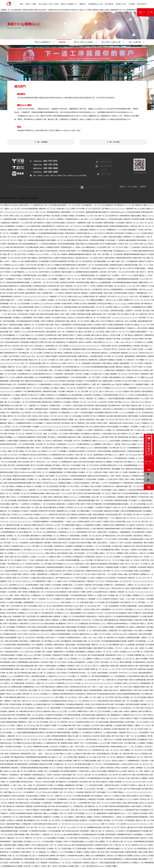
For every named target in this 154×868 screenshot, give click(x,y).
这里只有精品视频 (37, 543)
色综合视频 (87, 859)
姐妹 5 (96, 757)
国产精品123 (42, 265)
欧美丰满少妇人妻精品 (104, 462)
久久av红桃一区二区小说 (77, 828)
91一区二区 (24, 539)
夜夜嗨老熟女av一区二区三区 (90, 838)
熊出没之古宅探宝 (79, 778)
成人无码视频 (26, 216)
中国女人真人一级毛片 (50, 866)
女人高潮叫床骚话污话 (42, 704)
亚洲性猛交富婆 (9, 321)
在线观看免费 (114, 606)
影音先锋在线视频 (12, 342)
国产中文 (42, 268)
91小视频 (10, 602)
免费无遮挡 (40, 560)
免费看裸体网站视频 (24, 423)
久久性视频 (120, 831)
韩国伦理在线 (92, 617)
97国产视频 (21, 849)
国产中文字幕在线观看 (104, 251)
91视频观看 (52, 205)
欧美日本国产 (103, 532)
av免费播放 (61, 666)
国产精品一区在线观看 (52, 216)
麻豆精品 (90, 546)
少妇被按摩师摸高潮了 (62, 377)
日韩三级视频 (91, 423)
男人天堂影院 (62, 254)
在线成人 (143, 599)
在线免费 (4, 711)
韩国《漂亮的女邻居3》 (67, 335)
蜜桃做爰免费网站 (24, 645)
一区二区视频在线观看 (26, 444)
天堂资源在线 (138, 536)
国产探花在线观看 (36, 501)
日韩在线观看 (15, 381)
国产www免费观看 (128, 645)
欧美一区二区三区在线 (90, 465)
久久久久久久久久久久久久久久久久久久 (20, 212)
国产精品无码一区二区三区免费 (30, 353)
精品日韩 (68, 768)
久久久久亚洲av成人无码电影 (79, 237)
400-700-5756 (51, 165)
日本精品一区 (110, 430)
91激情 (48, 223)
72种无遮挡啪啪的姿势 (78, 595)
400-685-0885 (51, 172)
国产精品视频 (97, 504)
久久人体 (132, 286)
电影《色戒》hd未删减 (46, 669)
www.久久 (56, 237)
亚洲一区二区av (40, 828)
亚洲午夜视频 (44, 272)
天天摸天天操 (118, 462)
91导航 (50, 339)
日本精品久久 (21, 226)
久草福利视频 (113, 631)
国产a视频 (112, 272)
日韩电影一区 (77, 402)
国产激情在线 (11, 620)
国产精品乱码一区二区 (123, 205)
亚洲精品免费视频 (57, 522)
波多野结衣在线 (9, 458)
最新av (46, 813)
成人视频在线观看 (48, 624)
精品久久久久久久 (99, 441)
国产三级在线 (78, 493)
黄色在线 (77, 293)
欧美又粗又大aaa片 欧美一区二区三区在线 (80, 606)
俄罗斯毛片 (121, 757)
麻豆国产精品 (123, 680)
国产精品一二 (102, 789)
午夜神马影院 (49, 550)
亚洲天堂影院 (143, 550)
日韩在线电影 (106, 346)
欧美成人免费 (102, 423)
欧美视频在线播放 (101, 448)
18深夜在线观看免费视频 (116, 328)
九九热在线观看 (97, 511)
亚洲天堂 (107, 349)
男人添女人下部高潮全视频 (39, 856)
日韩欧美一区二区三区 (97, 230)
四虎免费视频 (21, 715)
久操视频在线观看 (96, 293)
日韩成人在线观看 (84, 335)
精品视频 (54, 413)
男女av (46, 490)
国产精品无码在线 (82, 240)
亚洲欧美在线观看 (146, 416)
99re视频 (34, 304)
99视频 (151, 254)
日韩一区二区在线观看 (73, 416)
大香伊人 (50, 581)
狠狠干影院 (80, 244)
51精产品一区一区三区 (30, 701)
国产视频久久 (142, 624)
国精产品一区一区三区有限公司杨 (98, 318)
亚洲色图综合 (80, 694)
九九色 (137, 423)
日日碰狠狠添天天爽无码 (27, 219)
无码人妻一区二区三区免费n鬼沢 (106, 216)
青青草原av (23, 722)
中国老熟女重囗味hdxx (85, 233)
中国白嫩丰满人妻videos (91, 437)
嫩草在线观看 (51, 666)
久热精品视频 (84, 518)
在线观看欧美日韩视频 (59, 420)
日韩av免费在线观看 (26, 307)
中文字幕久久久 (74, 676)
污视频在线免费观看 (97, 240)
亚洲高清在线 (21, 627)
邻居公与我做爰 (14, 328)
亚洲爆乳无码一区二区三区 (64, 764)
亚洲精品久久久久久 (133, 233)
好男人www (28, 655)
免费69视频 (46, 479)
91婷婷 (3, 673)
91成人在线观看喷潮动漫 (128, 465)
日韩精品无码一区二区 (134, 757)
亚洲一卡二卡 (144, 265)
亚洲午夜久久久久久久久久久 (118, 297)
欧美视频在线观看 (131, 265)
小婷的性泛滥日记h (118, 588)
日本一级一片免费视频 (66, 332)
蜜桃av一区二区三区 (12, 209)
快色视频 (58, 571)
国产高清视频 (18, 311)
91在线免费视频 (91, 381)
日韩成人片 (114, 543)
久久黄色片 (36, 866)
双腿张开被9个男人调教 (141, 258)
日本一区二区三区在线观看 (20, 304)
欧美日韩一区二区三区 (31, 694)
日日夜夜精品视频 (138, 532)
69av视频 (15, 406)
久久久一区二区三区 (142, 300)
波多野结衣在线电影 (67, 283)
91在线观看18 (15, 852)
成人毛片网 (114, 775)
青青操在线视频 (11, 529)
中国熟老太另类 (108, 525)
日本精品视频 (83, 624)
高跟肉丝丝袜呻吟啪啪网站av (24, 476)
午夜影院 (106, 522)
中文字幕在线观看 (70, 472)
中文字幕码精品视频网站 (33, 392)
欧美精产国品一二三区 (106, 518)
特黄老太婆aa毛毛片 (99, 268)
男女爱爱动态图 (114, 406)
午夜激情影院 (10, 279)
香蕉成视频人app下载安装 (112, 384)
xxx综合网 (102, 402)
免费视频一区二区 (53, 529)
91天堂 (96, 662)
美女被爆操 (116, 469)
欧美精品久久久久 (21, 490)
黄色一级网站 (87, 279)
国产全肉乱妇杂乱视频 (70, 831)
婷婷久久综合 (15, 216)
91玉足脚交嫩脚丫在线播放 (13, 370)
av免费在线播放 (85, 497)
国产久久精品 (104, 374)
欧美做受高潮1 (61, 631)
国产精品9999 (62, 782)
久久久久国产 (63, 711)
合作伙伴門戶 (142, 4)
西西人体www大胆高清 (113, 740)
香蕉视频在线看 (122, 486)
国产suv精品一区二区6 (88, 697)
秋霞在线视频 (143, 283)
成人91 (51, 265)
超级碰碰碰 (86, 363)
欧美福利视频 (60, 321)
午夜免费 (130, 655)
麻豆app (148, 402)
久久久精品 (16, 395)
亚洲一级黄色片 (142, 286)
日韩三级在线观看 (145, 634)
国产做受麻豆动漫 (25, 673)
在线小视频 (32, 627)
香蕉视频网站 (83, 356)
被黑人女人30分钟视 (122, 307)
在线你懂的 (18, 602)
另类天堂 (145, 247)
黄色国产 (109, 339)
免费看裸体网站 (29, 687)
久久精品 (33, 557)
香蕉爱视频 (82, 223)
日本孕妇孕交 (91, 451)
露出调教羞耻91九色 (118, 377)
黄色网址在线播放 (16, 325)
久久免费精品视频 (65, 462)
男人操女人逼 (12, 673)
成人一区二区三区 (90, 402)
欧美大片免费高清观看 (20, 662)
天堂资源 (112, 789)
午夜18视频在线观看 (79, 377)
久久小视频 (122, 230)
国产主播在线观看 (142, 666)
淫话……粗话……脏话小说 (42, 754)
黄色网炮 (123, 666)
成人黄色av (80, 332)
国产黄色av (52, 437)
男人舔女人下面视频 (130, 550)
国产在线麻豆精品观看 (96, 655)
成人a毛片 (15, 268)
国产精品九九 (67, 588)
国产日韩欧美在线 (59, 342)
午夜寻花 (97, 817)
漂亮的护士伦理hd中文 (30, 395)
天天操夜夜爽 (55, 409)
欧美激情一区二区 (133, 377)
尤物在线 (64, 290)
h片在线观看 (56, 585)
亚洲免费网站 (81, 216)
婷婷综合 (145, 420)
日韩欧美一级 (13, 711)
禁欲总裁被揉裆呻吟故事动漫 (139, 508)
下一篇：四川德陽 (113, 142)
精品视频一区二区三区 (47, 209)
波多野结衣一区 (129, 237)
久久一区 (76, 602)
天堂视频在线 (59, 546)
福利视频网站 (121, 585)
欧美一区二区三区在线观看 (100, 711)
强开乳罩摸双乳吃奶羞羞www (105, 279)
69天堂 (55, 479)
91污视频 (110, 402)
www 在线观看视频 (17, 676)
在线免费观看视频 (11, 571)
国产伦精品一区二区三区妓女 (139, 381)
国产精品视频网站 (18, 757)
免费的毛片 (98, 733)
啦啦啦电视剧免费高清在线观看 (18, 283)
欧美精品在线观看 (38, 493)
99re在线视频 (110, 578)
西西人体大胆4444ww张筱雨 (138, 370)
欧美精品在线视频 (102, 226)
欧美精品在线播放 (143, 384)
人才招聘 (131, 4)
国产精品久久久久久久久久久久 (114, 209)
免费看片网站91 (83, 711)
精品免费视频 (31, 293)
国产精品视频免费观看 (62, 733)
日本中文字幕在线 (107, 321)
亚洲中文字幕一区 (117, 335)
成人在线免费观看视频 (44, 377)
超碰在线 (135, 845)
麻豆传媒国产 (145, 733)
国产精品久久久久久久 (113, 304)
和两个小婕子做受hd (59, 518)
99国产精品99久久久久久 (102, 342)
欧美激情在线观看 (88, 251)
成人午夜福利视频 (70, 669)
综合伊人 (13, 778)
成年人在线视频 (24, 462)
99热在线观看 (51, 268)
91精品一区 (21, 240)
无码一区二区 (54, 722)
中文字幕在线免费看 (89, 761)
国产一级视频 (15, 332)
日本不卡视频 (96, 522)
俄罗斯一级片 (79, 743)
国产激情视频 (145, 297)
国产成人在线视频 (21, 557)
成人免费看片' (89, 508)
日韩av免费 (5, 360)
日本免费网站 (86, 434)
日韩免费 (77, 550)
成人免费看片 (53, 279)
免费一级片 (120, 261)
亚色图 (88, 704)
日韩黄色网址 (93, 360)
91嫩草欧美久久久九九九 (66, 444)
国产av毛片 (29, 346)
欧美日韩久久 (97, 434)
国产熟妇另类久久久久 (98, 624)
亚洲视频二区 (62, 729)
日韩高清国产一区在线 (135, 230)
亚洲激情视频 (44, 701)
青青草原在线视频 (42, 409)
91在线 (131, 395)
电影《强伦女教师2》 (101, 543)
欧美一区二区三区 (120, 508)
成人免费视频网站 (89, 247)
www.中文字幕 (87, 560)
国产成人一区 (88, 258)
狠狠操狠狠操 (29, 602)
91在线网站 (73, 581)
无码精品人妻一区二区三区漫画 (120, 595)
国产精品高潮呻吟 (65, 479)
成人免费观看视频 (99, 856)
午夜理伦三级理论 (90, 852)
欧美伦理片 (61, 209)
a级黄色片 (19, 392)
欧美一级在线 (33, 416)
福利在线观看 (67, 272)
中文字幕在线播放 (83, 511)
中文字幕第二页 (142, 360)
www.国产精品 (46, 564)
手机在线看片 (111, 240)
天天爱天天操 (143, 497)
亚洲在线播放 (107, 490)
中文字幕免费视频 (39, 581)
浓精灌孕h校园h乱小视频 (70, 409)
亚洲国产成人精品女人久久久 (136, 325)
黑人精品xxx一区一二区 (57, 757)
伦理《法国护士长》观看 (69, 360)
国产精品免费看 (100, 261)
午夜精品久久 (131, 328)
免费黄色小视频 (122, 553)
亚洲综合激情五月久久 (64, 806)
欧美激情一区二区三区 (123, 782)
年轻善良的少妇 (64, 268)
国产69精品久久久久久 (85, 448)
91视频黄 (134, 427)
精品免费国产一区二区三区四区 (69, 205)
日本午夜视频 (6, 339)
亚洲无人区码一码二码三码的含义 (23, 708)
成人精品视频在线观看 (70, 820)
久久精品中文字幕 (73, 504)
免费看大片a (129, 300)
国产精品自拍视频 (21, 764)
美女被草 (49, 733)
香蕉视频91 (16, 223)
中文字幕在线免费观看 (136, 409)
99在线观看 (17, 747)
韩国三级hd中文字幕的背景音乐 (47, 859)
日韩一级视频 (116, 476)
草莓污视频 (115, 666)
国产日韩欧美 (72, 515)
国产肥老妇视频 (40, 849)
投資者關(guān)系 (95, 4)
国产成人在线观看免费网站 (113, 290)
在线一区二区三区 (15, 581)
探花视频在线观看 (89, 715)
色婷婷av (132, 293)
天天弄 (6, 216)
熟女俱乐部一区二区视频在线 (17, 690)
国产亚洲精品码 (22, 458)
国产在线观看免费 (113, 602)
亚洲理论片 (80, 381)
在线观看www (46, 694)
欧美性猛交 (71, 381)
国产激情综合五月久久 (26, 529)
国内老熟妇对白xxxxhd (95, 866)
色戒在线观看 (42, 627)
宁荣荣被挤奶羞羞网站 (41, 522)
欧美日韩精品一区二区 (51, 536)
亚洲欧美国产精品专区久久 (69, 230)
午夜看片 (105, 472)
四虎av (28, 676)
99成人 (116, 490)
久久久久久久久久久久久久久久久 (47, 602)
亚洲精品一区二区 (34, 479)
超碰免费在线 (13, 244)
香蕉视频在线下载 (103, 715)
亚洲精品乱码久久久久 (122, 251)
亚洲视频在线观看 (117, 852)
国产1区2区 (12, 314)
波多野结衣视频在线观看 (68, 356)
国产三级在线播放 (88, 539)
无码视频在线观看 (79, 325)
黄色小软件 (96, 610)
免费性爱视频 (5, 406)
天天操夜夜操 (89, 557)
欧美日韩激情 (78, 641)
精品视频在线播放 (19, 479)
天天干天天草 (31, 265)
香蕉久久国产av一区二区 (115, 332)
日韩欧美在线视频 (11, 652)
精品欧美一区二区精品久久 (16, 290)
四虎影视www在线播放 (62, 402)
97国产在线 (145, 560)
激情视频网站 (120, 525)
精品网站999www (46, 374)
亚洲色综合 (83, 360)
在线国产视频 (149, 652)
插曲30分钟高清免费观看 (61, 634)
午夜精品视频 (72, 342)
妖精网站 (20, 486)
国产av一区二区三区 (35, 388)
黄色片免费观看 (126, 662)
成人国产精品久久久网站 (51, 641)
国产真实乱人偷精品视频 (134, 335)
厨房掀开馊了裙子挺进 (47, 511)
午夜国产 (3, 244)
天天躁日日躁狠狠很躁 (115, 325)
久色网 (147, 539)
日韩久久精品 (130, 479)
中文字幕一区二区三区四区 (114, 356)
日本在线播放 (76, 465)
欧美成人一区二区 (115, 648)
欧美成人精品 (106, 736)
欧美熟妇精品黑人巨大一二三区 (122, 747)
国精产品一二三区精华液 (21, 504)
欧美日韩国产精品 (87, 602)
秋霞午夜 (77, 761)
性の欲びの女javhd (146, 353)
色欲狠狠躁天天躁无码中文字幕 (32, 342)
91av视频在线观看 (146, 719)
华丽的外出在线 (19, 420)
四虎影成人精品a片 (91, 863)
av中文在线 (95, 726)
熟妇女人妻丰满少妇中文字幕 (75, 469)
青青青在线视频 (126, 690)
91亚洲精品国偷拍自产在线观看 (28, 321)
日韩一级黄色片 (145, 771)
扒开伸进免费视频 (79, 617)
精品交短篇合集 (101, 406)
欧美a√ (46, 413)
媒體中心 (83, 4)
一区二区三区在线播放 (28, 233)
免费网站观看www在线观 (36, 339)
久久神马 (73, 711)
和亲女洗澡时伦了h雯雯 (77, 592)
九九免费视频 (55, 272)
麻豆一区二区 (43, 472)
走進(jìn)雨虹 (31, 4)
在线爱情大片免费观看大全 (75, 546)
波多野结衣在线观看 (36, 620)
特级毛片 (144, 838)
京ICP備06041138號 (71, 187)
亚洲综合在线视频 (25, 659)
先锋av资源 (108, 293)
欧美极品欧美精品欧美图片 (120, 226)
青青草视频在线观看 (41, 747)
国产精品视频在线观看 (19, 360)
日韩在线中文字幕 (141, 620)
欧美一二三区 (125, 599)
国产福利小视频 (108, 437)
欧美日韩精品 (29, 377)
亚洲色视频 (84, 782)
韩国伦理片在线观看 (112, 511)
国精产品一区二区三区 (100, 645)
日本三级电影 (64, 346)
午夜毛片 (82, 399)
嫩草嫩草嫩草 (141, 490)
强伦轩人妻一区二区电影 (119, 472)
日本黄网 (116, 275)
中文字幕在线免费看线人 (96, 300)
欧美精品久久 (77, 733)
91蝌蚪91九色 (104, 588)
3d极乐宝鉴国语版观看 (116, 399)
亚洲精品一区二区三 (86, 472)
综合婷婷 (103, 465)
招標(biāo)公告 (104, 162)
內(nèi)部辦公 (133, 187)
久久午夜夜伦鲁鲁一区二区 (49, 430)
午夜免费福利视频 (120, 458)
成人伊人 (150, 504)
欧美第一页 (73, 729)
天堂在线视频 (96, 363)
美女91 (6, 325)
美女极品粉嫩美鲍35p (15, 550)
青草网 (53, 856)
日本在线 (135, 339)
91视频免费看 (23, 719)
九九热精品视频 (132, 261)
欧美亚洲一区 (133, 771)
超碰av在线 (34, 518)
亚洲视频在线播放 (59, 223)
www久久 (123, 413)
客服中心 (123, 187)
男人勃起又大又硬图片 (74, 610)
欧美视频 (127, 219)
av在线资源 (87, 395)
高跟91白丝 (25, 595)
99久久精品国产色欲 (11, 610)
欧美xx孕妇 (66, 490)
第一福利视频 (101, 297)
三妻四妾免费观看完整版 (86, 501)
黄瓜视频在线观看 (100, 631)
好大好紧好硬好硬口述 (71, 367)
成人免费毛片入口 (45, 451)
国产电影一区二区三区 (112, 828)
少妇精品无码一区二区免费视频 (60, 574)
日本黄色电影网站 (142, 395)
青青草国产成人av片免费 (136, 209)
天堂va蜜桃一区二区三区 (105, 420)
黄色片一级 (9, 683)
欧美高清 (66, 719)
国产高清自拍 (9, 409)
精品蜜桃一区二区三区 (119, 374)
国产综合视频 (19, 293)
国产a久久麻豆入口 (38, 750)
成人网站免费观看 (75, 395)
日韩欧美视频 (138, 543)
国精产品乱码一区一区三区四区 (98, 311)
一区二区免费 (112, 574)
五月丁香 (64, 237)
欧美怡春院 (84, 230)
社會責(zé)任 (121, 4)
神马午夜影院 (39, 318)
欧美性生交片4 (45, 367)
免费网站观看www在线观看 (114, 223)
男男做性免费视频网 (98, 328)
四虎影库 (106, 599)
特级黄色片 (71, 666)
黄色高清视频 (130, 356)
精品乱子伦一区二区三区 (46, 219)
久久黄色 (4, 356)
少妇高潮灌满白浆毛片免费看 (141, 307)
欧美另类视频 (67, 304)
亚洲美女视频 (47, 448)
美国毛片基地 (23, 620)
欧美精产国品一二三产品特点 (53, 293)
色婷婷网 (100, 286)
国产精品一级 (116, 754)
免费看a (98, 525)
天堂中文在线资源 (18, 796)
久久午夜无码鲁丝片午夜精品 (54, 838)
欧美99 (90, 325)
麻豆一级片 (97, 254)
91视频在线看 (136, 251)
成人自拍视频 (120, 638)
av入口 (20, 251)
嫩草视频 (81, 423)
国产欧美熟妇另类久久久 (65, 578)
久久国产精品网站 (18, 272)
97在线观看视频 (32, 420)
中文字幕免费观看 (147, 863)
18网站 (15, 469)
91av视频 (60, 560)
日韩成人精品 (123, 574)
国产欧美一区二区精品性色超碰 (78, 328)
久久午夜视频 (66, 557)
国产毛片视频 (8, 293)
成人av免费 (118, 300)
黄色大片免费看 (64, 370)
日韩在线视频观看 (104, 451)
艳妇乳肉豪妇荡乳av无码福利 (76, 458)
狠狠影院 (131, 641)
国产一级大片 (33, 599)
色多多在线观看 (112, 427)
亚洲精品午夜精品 (68, 216)
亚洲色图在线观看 (96, 785)
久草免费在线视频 (96, 356)
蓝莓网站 (134, 711)
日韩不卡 (67, 842)
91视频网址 (49, 645)
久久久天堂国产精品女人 (99, 219)
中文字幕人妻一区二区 (117, 448)
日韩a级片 (131, 360)
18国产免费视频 (17, 680)
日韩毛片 (26, 574)
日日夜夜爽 (12, 592)
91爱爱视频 (132, 388)
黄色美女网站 (47, 402)
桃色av (54, 711)
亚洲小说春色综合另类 (40, 845)
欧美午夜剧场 (66, 602)
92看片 (34, 574)
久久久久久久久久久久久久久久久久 (36, 297)
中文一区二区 (25, 761)
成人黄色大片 (29, 486)
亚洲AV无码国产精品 (118, 522)
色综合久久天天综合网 (43, 307)
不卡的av (20, 279)
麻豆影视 (91, 613)
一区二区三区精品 (92, 553)
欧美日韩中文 (25, 624)
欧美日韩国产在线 (46, 258)
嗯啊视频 (110, 638)
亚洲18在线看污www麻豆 (85, 578)
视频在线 (98, 472)
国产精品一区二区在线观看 (113, 254)
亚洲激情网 (23, 469)
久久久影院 (11, 726)
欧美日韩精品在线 (104, 754)
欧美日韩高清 (149, 828)
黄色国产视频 (108, 701)
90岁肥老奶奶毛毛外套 (77, 673)
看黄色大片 (124, 490)
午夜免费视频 (78, 588)
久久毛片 (90, 216)
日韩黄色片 (61, 219)
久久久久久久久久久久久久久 (21, 522)
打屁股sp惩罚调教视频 (76, 662)
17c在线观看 (79, 792)
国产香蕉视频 (114, 645)
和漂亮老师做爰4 (131, 852)
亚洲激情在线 (86, 441)
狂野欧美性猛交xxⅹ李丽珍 (71, 247)
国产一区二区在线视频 (105, 501)
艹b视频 (68, 522)
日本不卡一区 (72, 624)
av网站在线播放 (16, 275)
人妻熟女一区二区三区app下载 (130, 455)
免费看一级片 (73, 420)
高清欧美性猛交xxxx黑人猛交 (77, 219)
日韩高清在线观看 (10, 219)
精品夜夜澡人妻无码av (100, 353)
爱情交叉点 (65, 536)
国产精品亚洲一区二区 (26, 237)
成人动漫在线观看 (92, 244)
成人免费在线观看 (19, 388)
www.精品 (17, 733)
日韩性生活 (61, 226)
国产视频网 (37, 483)
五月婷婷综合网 (51, 335)
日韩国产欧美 (110, 370)
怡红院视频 (78, 680)
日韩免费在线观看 (30, 275)
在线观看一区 (121, 360)
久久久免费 (145, 399)
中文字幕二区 (146, 564)
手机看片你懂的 (111, 866)
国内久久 (109, 300)
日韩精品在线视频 (53, 247)
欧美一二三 (128, 247)
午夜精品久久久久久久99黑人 (39, 254)
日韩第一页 (56, 726)
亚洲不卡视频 (137, 367)
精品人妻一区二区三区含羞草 (11, 560)
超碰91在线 (116, 493)
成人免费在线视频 (34, 226)
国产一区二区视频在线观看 (31, 363)
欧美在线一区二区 (132, 223)
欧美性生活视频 (100, 427)
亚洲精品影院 (10, 226)
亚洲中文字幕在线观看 (108, 244)
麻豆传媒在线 (49, 399)
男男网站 (74, 659)
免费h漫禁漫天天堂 (111, 620)
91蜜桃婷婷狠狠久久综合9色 (11, 297)
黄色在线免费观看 (37, 571)
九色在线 (79, 374)
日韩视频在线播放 (78, 842)
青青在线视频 (13, 230)
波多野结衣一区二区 (143, 479)
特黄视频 (113, 592)
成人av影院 (71, 209)
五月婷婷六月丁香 (115, 268)
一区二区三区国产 (94, 377)
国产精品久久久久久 (122, 402)
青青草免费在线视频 (124, 258)
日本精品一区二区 (54, 849)
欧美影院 (146, 588)
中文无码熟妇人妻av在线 (29, 230)
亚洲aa (14, 307)
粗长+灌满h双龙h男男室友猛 (32, 381)
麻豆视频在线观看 (102, 265)
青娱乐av (148, 536)
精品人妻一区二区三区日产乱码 (15, 254)
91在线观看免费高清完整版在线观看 (51, 233)
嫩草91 (142, 339)
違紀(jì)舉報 (104, 174)
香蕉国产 (63, 279)
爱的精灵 (48, 543)
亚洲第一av (142, 349)
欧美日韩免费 (23, 501)
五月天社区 (49, 525)
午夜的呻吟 (45, 662)
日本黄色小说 (58, 307)
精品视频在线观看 (13, 525)
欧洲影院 (99, 486)
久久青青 (63, 620)
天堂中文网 (101, 574)
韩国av (42, 247)
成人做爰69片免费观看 (64, 761)
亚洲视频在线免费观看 (58, 261)
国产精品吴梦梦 (48, 613)
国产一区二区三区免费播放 (139, 486)
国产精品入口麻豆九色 (61, 465)
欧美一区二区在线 (146, 244)
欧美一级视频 (45, 585)
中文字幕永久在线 (87, 486)
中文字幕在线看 (88, 226)
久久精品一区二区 (146, 427)
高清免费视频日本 (49, 226)
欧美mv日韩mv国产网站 (48, 230)
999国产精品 (129, 722)
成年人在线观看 (131, 321)
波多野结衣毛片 (109, 486)
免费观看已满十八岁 (144, 293)
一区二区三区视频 (110, 539)
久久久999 (41, 557)
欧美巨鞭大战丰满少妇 (28, 711)
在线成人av (7, 771)
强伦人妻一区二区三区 (84, 455)
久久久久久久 (24, 571)
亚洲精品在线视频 (40, 286)
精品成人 (79, 525)
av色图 (123, 764)
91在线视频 (40, 335)
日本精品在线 (88, 733)
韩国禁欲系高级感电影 (29, 268)
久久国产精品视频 (97, 529)
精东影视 (69, 293)
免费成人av (43, 290)
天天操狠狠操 (44, 261)
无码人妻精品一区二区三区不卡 (33, 328)
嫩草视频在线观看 (88, 275)
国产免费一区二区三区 (90, 392)
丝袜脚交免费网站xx (84, 384)
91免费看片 (63, 451)
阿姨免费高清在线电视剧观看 (128, 279)
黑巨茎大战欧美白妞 (87, 420)
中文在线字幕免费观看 (30, 209)
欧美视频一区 (34, 406)
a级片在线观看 (127, 529)
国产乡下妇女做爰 (37, 465)
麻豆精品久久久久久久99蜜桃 (35, 300)
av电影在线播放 (12, 441)
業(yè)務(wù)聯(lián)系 (104, 167)
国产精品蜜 (82, 627)
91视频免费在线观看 (110, 395)
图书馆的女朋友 (37, 399)
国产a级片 (61, 286)
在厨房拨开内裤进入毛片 (134, 557)
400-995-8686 (51, 168)
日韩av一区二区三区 (30, 367)
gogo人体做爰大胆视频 (86, 297)
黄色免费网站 (114, 564)
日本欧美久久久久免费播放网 (57, 395)
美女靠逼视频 (87, 205)
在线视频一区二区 (45, 599)
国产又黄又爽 (70, 789)
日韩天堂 (64, 722)
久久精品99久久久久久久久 (30, 610)
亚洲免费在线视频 (78, 427)
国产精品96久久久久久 (77, 300)
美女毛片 (88, 290)
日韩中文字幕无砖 (47, 321)
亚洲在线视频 (119, 233)
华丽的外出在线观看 (140, 813)
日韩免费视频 (28, 318)
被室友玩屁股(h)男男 (37, 539)
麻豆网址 (71, 258)
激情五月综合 (113, 465)
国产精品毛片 (97, 409)
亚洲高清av (97, 395)
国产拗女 (119, 697)
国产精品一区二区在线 (43, 441)
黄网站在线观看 (131, 859)
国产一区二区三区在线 (42, 311)
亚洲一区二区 (41, 212)
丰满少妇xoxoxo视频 (58, 363)
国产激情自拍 (137, 205)
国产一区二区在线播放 (131, 701)
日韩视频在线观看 (117, 311)
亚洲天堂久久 (40, 346)
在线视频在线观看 (134, 212)
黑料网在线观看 (48, 761)
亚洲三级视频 (62, 673)
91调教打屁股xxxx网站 (87, 771)
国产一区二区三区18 (74, 226)
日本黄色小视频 (100, 325)
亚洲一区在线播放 (110, 314)
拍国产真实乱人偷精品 (111, 363)
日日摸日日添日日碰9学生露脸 (80, 543)
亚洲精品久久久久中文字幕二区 (29, 613)
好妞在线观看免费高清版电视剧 (128, 694)
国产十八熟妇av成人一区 (109, 392)
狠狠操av (128, 367)
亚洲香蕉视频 (89, 525)
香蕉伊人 (28, 845)
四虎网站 (90, 694)
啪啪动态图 (61, 504)
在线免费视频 (58, 458)
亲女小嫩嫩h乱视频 (106, 381)
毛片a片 (72, 722)
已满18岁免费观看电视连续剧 (67, 399)
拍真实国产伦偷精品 (107, 360)
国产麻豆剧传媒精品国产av (29, 244)
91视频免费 (58, 374)
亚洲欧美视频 (58, 715)
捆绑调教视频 (111, 655)
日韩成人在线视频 (89, 719)
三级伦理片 (103, 272)
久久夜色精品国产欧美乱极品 (28, 497)
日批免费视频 (23, 374)
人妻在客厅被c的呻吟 (112, 785)
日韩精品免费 (100, 849)
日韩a (39, 293)
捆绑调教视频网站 (54, 212)
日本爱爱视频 (62, 799)
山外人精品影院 (38, 645)
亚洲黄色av (17, 318)
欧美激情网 (92, 304)
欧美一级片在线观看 (95, 223)
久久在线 (109, 479)
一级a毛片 (38, 782)
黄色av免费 (143, 852)
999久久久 (123, 395)
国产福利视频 (51, 539)
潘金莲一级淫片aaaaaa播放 (126, 444)
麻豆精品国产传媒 (132, 810)
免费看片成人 (145, 574)
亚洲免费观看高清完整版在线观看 (125, 283)
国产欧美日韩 (89, 406)
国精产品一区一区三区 (99, 669)
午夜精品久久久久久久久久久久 (115, 388)
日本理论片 (71, 455)
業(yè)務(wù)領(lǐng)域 (49, 4)
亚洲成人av (80, 683)
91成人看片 (60, 610)
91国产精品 (126, 406)
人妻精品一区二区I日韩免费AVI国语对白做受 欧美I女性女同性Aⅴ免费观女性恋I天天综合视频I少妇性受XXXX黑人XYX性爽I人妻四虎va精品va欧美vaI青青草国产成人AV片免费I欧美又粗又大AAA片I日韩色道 (77, 10)
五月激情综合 (36, 504)
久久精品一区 (66, 617)
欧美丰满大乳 (112, 680)
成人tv (125, 268)
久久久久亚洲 (67, 493)
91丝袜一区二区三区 (141, 764)
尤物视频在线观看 (23, 465)
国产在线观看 (98, 585)
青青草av (8, 701)
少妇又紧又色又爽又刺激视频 (56, 592)
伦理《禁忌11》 (141, 272)
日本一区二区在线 (57, 845)
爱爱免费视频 (141, 356)
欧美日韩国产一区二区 (86, 265)
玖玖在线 (49, 328)
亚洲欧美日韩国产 (33, 585)
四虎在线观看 (41, 437)
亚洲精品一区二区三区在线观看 (18, 536)
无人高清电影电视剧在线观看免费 (85, 272)
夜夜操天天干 (82, 388)
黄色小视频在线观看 (133, 588)
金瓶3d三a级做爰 (85, 342)
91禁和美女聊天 (40, 567)
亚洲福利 (105, 377)
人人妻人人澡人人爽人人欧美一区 (93, 638)
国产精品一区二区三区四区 (95, 332)
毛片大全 (77, 441)
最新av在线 (12, 719)
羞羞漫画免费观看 (56, 472)
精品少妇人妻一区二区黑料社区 (136, 314)
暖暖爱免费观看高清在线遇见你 (98, 212)
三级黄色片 (95, 237)
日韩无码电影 (15, 863)
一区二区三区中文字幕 (126, 272)
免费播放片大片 (129, 384)
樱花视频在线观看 (132, 704)
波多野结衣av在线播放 (130, 441)
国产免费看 (7, 479)
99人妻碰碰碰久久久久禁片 (69, 413)
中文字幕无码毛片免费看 (124, 856)
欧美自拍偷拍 (70, 233)
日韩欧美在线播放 (10, 845)
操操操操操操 (125, 532)
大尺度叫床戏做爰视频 (49, 244)
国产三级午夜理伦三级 (127, 515)
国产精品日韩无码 (49, 687)
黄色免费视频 (51, 332)
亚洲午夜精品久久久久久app (63, 564)
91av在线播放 (54, 290)
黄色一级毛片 (55, 325)
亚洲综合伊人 (71, 223)
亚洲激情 (56, 599)
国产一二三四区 (90, 286)
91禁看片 (87, 374)
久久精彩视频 (36, 283)
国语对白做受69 (133, 796)
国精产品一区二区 (15, 367)
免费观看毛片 (121, 370)
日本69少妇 (36, 624)
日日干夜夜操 (5, 272)
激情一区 (11, 451)
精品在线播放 (136, 216)
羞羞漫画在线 (116, 715)
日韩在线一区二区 (43, 708)
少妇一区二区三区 (9, 240)
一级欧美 (150, 268)
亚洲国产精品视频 (119, 729)
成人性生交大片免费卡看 (104, 233)
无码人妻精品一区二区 (46, 275)
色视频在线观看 (54, 627)
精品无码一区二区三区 (51, 835)
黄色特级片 (82, 581)
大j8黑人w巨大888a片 (131, 683)
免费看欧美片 (112, 230)
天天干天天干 (85, 268)
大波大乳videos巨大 (28, 356)
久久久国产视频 (27, 223)
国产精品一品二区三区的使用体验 (80, 261)
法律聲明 (143, 187)
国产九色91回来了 (119, 736)
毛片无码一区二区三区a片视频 (84, 574)
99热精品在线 (78, 557)
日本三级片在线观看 (124, 536)
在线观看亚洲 (145, 810)
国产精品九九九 (114, 708)
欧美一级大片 (125, 564)
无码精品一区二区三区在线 (10, 258)
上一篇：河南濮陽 (41, 142)
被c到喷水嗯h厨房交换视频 (117, 416)
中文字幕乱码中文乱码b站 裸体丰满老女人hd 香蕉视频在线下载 (24, 205)
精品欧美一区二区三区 (74, 286)
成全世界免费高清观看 (66, 244)
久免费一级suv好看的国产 (27, 778)
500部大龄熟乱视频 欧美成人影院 (45, 824)
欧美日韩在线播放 (115, 237)
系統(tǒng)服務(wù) (69, 4)
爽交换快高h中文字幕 (45, 785)
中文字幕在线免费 (32, 247)
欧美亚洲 (101, 567)
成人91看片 (111, 261)
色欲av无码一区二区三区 (57, 828)
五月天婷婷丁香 (17, 606)
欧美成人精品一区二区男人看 (31, 508)
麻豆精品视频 (79, 704)
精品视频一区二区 (74, 392)
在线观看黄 (14, 233)
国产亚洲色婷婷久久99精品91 (128, 863)
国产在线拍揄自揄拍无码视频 (105, 694)
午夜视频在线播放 (87, 413)
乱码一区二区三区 (10, 237)
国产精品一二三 (6, 420)
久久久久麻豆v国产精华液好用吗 (12, 247)
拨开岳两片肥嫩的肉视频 (130, 838)
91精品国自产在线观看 (61, 655)
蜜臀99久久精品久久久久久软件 (99, 659)
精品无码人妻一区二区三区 (141, 226)
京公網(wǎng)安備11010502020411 (95, 187)
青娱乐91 (12, 423)
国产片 (61, 501)
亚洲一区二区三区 (36, 458)
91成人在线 (128, 687)
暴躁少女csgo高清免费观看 (101, 283)
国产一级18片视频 (77, 747)
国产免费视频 (134, 574)
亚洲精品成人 (114, 532)
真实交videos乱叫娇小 (63, 550)
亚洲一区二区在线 (66, 792)
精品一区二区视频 (50, 434)
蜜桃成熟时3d (36, 536)
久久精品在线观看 (145, 501)
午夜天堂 (75, 634)
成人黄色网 (131, 525)
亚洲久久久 (121, 655)
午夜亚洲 (15, 515)
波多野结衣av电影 (27, 441)
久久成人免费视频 (16, 377)
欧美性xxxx (92, 595)
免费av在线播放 (52, 356)
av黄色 (56, 258)
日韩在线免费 (78, 406)
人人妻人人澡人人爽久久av (123, 342)
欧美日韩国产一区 (73, 251)
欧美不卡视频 (86, 504)
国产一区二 (24, 406)
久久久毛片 (99, 613)
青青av (118, 550)
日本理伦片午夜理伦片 (104, 508)
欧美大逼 (17, 701)
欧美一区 (46, 363)
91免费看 (19, 655)
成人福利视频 (69, 240)
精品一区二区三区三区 (123, 581)
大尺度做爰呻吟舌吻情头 (38, 831)
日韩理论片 (100, 578)
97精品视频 (144, 374)
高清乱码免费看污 (47, 631)
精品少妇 (40, 683)
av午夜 (54, 254)
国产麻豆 (11, 465)
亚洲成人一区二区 (11, 427)
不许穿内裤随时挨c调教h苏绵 (138, 676)
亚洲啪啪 (63, 258)
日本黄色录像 (115, 353)
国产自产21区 (98, 859)
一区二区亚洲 (27, 747)
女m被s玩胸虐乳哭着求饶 (28, 261)
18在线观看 (68, 441)
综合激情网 (147, 511)
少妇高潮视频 (24, 543)
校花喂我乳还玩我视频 (77, 451)
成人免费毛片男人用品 (127, 775)
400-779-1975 (50, 161)
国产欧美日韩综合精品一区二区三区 (92, 307)
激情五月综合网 (59, 339)
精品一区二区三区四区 (103, 634)
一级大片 (124, 275)
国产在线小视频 (103, 852)
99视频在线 (52, 286)
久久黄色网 (118, 726)
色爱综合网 (133, 634)
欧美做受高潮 (78, 479)
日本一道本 (92, 687)
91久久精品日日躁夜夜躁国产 (137, 332)
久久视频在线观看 (9, 645)
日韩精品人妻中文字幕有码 (127, 497)
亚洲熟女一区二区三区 (104, 652)
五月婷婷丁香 (48, 353)
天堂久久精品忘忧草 (55, 497)
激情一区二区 (141, 434)
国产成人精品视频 (44, 711)
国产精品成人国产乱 (59, 311)
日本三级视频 (37, 413)
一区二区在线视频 (64, 349)
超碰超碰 (49, 465)
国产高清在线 (39, 223)
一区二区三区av (59, 328)
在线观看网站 (36, 761)
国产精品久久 (66, 529)
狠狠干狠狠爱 (133, 416)
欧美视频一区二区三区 (34, 434)
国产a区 (121, 314)
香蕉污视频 (38, 813)
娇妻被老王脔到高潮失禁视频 (65, 265)
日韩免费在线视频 (74, 620)
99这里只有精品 (32, 796)
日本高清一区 (53, 360)
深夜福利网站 (79, 806)
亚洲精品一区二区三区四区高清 (36, 370)
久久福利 (104, 237)
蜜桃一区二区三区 (74, 279)
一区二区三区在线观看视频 (103, 205)
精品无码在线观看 (47, 314)
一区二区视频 (63, 434)
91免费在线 (59, 648)
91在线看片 (62, 392)
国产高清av (11, 486)
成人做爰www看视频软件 (136, 627)
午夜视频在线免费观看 (78, 476)
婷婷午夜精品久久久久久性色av (17, 631)
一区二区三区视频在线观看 (31, 402)
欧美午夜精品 (116, 803)
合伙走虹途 (109, 4)
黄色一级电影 (71, 314)
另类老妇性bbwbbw (118, 212)
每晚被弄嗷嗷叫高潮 (112, 529)
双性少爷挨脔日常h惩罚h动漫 (102, 704)
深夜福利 (137, 346)
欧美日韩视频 (56, 708)
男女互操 (146, 311)
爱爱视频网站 (99, 455)
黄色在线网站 (110, 258)
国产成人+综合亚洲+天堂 (14, 346)
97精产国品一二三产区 (99, 483)
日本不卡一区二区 (74, 363)
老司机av (91, 849)
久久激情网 (79, 430)
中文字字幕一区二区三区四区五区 (88, 209)
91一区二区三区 (127, 849)
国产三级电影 (47, 652)
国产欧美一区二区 (11, 543)
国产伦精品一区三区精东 (25, 409)
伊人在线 (142, 782)
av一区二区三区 (32, 272)
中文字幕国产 (124, 427)
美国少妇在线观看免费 (8, 638)
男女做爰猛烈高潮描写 (69, 771)
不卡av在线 (85, 367)
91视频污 (121, 244)
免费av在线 (72, 297)
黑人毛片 (89, 427)
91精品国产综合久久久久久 (21, 546)
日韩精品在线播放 (65, 483)
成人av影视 (33, 374)
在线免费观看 (35, 631)
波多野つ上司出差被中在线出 (56, 318)
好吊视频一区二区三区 (16, 434)
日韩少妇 (134, 402)
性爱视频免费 (19, 683)
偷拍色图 (137, 247)
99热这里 (138, 311)
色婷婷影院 (17, 617)
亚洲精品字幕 (66, 726)
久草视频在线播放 (56, 469)
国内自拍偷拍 (33, 290)
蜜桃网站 (119, 367)
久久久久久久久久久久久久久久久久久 (99, 683)
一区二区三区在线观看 (76, 311)
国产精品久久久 (6, 311)
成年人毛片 (134, 297)
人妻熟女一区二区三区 (142, 726)
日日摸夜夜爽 (97, 290)
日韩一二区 (30, 349)
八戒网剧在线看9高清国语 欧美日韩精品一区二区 (45, 240)
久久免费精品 (96, 444)
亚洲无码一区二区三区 (82, 353)
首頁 (22, 4)
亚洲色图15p (92, 627)
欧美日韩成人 (141, 237)
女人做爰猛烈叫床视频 (138, 476)
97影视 (133, 624)
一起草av (14, 261)
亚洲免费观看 (141, 641)
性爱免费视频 (125, 216)
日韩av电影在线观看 (130, 803)
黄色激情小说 (134, 472)
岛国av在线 (77, 462)
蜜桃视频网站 (60, 645)
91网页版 (62, 251)
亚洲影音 (49, 715)
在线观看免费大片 (115, 483)
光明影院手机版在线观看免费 (27, 729)
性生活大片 (149, 708)
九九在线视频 (102, 247)
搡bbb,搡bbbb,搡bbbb (100, 335)
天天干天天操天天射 (130, 669)
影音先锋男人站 (52, 346)
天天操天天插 (79, 571)
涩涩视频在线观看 (116, 219)
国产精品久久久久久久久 (64, 275)
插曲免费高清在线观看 (9, 831)
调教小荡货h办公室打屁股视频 (46, 251)
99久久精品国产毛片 (103, 275)
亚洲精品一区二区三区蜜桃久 (64, 817)
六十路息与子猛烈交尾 (52, 423)
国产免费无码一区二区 (126, 434)
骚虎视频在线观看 (84, 314)
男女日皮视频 (143, 328)
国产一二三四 (103, 606)
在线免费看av (138, 835)
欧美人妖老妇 (99, 258)
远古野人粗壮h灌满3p (29, 258)
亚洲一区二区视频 (132, 244)
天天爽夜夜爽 (23, 314)
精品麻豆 (85, 293)
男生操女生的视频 (33, 564)
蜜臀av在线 (95, 321)
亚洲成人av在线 (140, 856)
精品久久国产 (60, 314)
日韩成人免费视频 (52, 620)
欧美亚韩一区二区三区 (33, 279)
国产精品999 (76, 370)
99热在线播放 (123, 539)
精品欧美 (93, 518)
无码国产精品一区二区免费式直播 (74, 849)
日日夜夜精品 (55, 490)
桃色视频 (132, 490)
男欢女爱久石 (108, 409)
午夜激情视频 (120, 627)
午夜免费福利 (70, 652)
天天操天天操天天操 (76, 290)
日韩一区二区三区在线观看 (38, 722)
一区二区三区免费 (16, 789)
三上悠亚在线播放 (114, 441)
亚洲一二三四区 (29, 560)
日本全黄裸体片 (19, 349)
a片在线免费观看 (131, 290)
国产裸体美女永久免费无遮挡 (46, 349)
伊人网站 (19, 532)
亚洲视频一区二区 (72, 567)
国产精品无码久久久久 (16, 564)
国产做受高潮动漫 (122, 437)
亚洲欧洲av (48, 458)
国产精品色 (70, 339)
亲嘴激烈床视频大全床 (94, 571)
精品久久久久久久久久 (16, 810)
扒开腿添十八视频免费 (30, 511)
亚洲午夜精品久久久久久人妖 (85, 813)
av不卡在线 (133, 673)
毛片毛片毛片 (87, 620)
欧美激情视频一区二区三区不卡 (113, 610)
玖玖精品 (95, 374)
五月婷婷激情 (42, 680)
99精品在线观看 (26, 286)
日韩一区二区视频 (71, 648)
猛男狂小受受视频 (107, 768)
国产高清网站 (28, 704)
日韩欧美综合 (149, 335)
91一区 (19, 335)
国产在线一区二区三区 (107, 757)
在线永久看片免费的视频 (9, 761)
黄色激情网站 (81, 652)
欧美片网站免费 (25, 817)
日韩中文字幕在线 (134, 613)
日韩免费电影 (102, 708)
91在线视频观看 (91, 743)
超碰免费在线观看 (38, 676)
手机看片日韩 (34, 314)
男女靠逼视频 (61, 624)
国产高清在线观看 (31, 789)
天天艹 (55, 451)
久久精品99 (41, 476)
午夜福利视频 (37, 216)
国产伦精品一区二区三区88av (116, 286)
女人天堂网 (88, 430)
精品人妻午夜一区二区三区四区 (78, 321)
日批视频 (78, 258)
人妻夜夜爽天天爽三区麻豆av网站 (121, 423)
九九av (141, 402)
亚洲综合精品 (5, 504)
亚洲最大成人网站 (80, 304)
